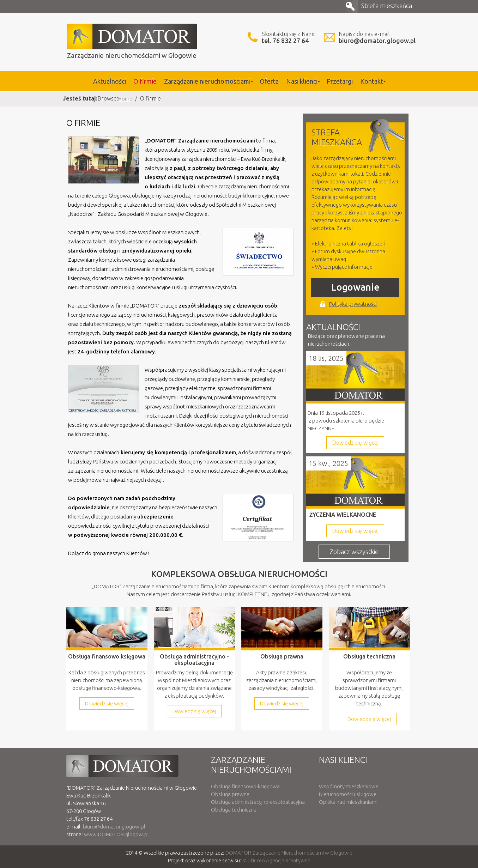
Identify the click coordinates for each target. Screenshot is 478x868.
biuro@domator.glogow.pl (377, 41)
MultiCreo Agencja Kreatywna (276, 860)
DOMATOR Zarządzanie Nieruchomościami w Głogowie (289, 853)
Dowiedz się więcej (355, 443)
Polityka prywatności (353, 304)
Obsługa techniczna (234, 810)
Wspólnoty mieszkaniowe (349, 786)
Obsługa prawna (230, 794)
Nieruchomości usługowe (348, 794)
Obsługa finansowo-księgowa (245, 786)
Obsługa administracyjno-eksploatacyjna (258, 802)
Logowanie (355, 287)
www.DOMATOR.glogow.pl (116, 834)
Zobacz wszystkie (354, 552)
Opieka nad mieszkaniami (348, 802)
